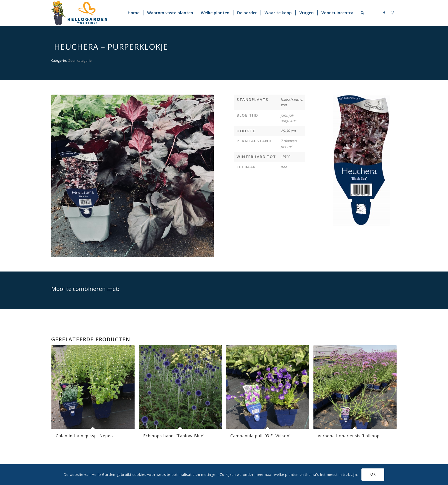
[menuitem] (134, 13)
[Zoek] (362, 13)
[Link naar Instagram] (393, 13)
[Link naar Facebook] (384, 13)
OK (373, 474)
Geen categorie (80, 60)
